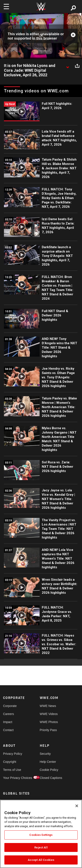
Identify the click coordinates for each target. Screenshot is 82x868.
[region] (41, 834)
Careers (9, 714)
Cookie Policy (49, 770)
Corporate (10, 706)
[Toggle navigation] (6, 7)
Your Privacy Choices (12, 778)
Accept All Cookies (41, 860)
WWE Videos (49, 714)
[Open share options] (77, 66)
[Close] (77, 806)
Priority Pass (48, 730)
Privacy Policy (12, 754)
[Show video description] (68, 66)
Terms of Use (12, 770)
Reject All (41, 847)
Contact (8, 730)
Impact (8, 722)
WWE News (48, 706)
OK (41, 36)
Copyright (10, 762)
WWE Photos (49, 722)
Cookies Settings (41, 835)
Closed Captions (49, 778)
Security (45, 754)
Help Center (48, 762)
